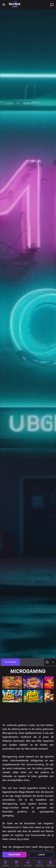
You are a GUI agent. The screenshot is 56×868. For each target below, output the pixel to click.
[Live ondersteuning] (52, 5)
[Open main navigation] (4, 5)
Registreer (14, 855)
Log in (41, 855)
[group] (11, 662)
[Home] (15, 5)
